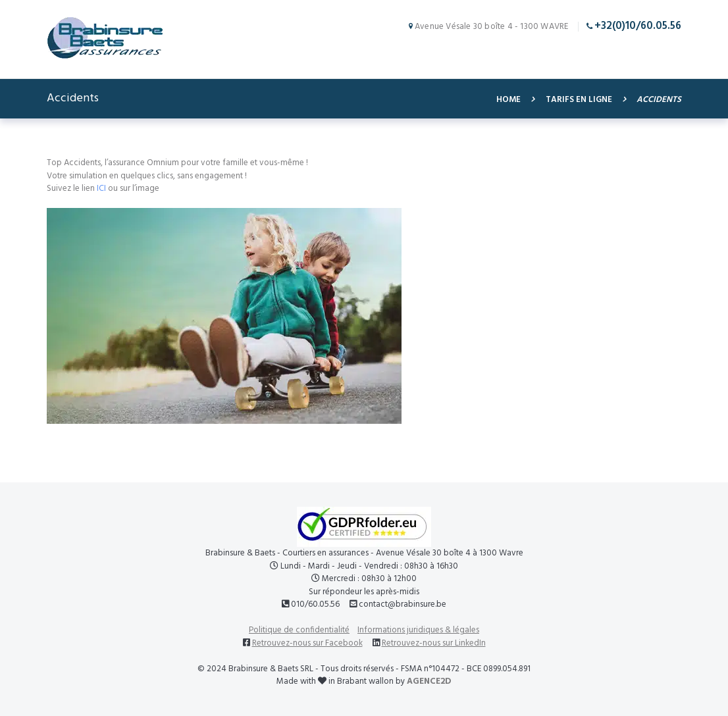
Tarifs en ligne (579, 100)
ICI (101, 189)
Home (508, 100)
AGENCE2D (429, 681)
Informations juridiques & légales (418, 630)
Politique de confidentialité (299, 630)
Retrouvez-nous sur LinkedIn (434, 643)
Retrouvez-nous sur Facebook (307, 643)
